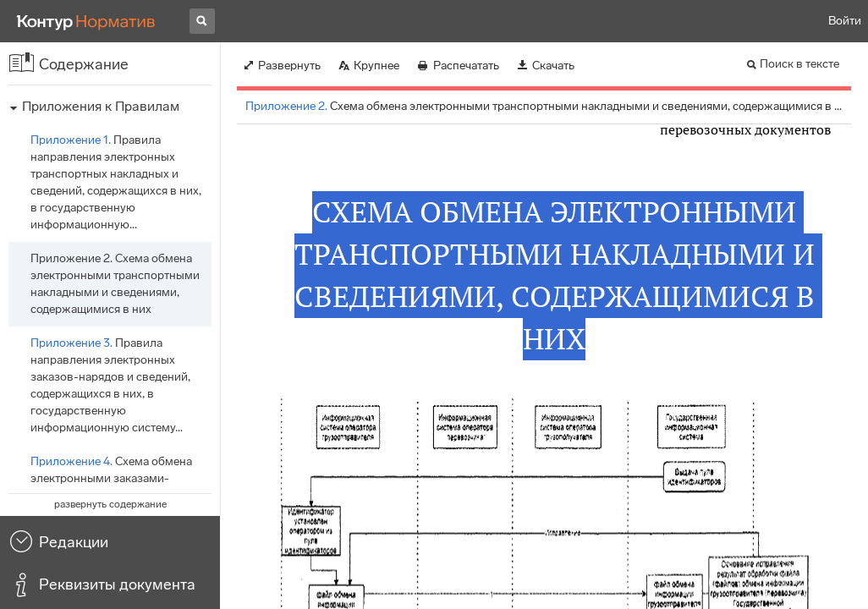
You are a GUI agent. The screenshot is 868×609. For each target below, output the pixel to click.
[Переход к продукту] (86, 21)
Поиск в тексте (799, 64)
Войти (845, 21)
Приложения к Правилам (101, 106)
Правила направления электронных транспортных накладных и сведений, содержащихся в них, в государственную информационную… (116, 182)
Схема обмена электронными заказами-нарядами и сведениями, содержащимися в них (111, 487)
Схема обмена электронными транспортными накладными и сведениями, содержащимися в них (115, 284)
